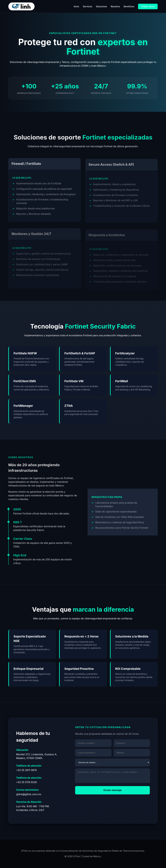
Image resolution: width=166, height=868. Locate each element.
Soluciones (102, 6)
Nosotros (115, 6)
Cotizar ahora (148, 6)
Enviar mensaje (113, 792)
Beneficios (129, 6)
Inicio (76, 6)
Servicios (87, 6)
